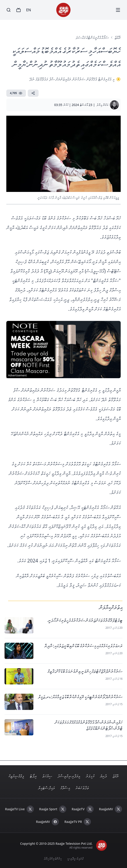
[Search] (9, 10)
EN (29, 10)
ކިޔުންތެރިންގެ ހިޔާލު (53, 858)
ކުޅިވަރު (90, 776)
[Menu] (118, 10)
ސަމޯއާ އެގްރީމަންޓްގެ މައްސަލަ (92, 37)
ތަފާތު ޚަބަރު (82, 788)
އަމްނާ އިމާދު (102, 105)
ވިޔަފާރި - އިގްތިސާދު (69, 776)
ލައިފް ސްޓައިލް (46, 788)
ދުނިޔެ (103, 776)
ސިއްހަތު (47, 776)
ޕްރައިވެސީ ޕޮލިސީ (75, 858)
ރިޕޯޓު (33, 776)
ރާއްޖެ (118, 37)
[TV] (18, 10)
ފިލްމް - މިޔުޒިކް (16, 776)
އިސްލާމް (65, 788)
